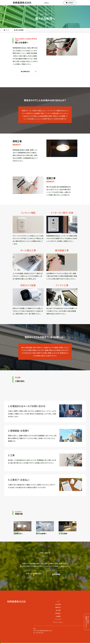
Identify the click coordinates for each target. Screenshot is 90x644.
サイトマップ (58, 619)
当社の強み (58, 604)
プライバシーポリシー (58, 622)
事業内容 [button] (58, 607)
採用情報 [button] (58, 613)
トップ (58, 601)
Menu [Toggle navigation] (47, 3)
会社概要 (58, 616)
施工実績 (58, 610)
